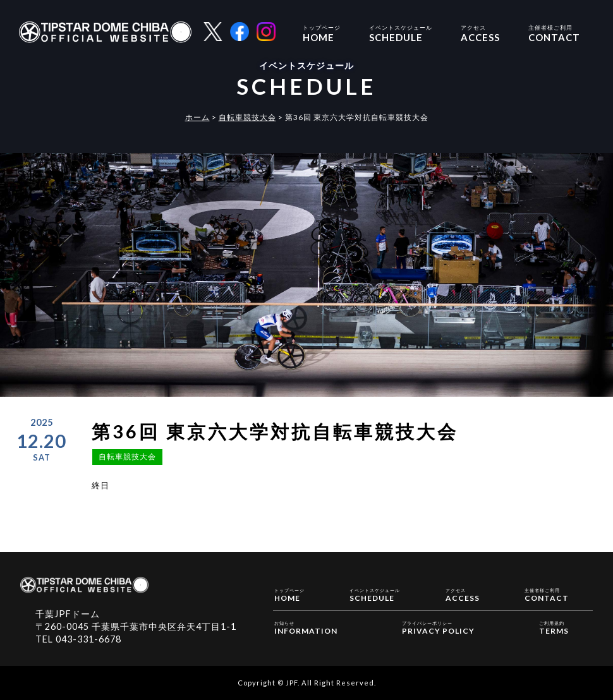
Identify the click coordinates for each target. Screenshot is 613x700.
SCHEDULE (401, 32)
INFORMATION (306, 627)
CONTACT (554, 32)
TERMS (554, 627)
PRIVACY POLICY (438, 627)
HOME (322, 32)
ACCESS (480, 32)
